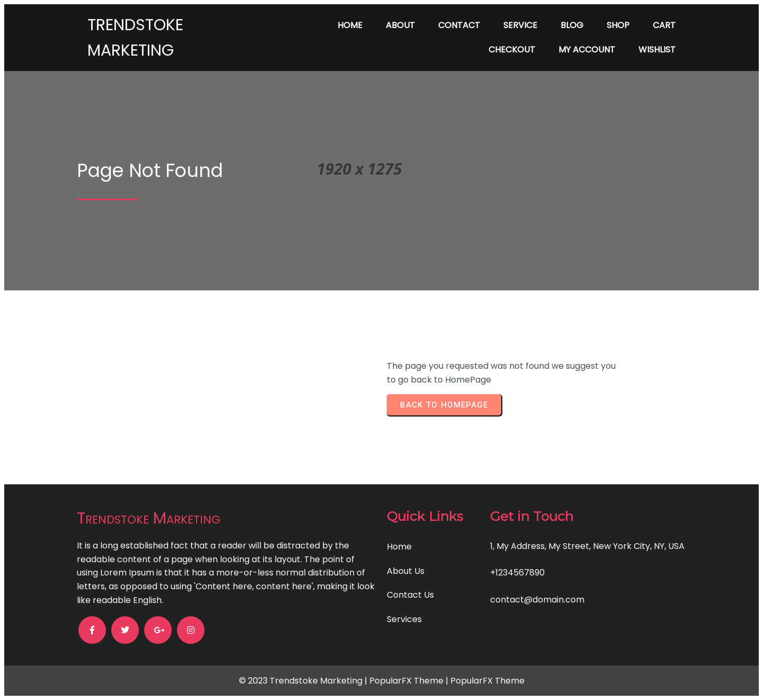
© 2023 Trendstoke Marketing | (304, 681)
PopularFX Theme (406, 681)
